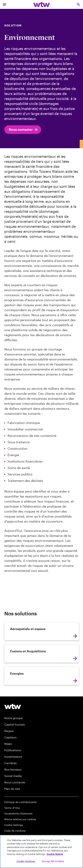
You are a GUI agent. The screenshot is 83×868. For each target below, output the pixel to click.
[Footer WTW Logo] (13, 706)
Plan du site (12, 789)
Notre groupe (13, 718)
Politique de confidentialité (20, 802)
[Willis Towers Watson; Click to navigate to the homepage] (42, 4)
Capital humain (15, 724)
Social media (13, 776)
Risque (9, 731)
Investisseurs (13, 757)
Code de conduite (15, 831)
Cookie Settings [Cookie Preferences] (14, 825)
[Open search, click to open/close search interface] (79, 4)
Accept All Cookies (53, 861)
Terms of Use (12, 808)
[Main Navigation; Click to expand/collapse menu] (4, 4)
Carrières (11, 763)
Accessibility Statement (18, 813)
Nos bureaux (13, 769)
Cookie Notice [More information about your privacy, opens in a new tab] (55, 854)
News (8, 744)
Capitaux (10, 737)
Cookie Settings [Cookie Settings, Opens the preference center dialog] (26, 861)
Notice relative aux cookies (20, 819)
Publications (13, 750)
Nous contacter (23, 130)
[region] (41, 851)
